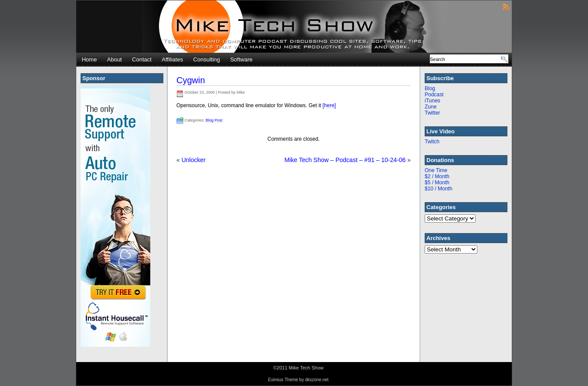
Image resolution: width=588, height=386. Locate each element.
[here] (329, 105)
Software (241, 59)
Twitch (432, 142)
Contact (142, 59)
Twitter (432, 113)
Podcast (434, 95)
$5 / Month (437, 183)
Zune (431, 107)
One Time (436, 170)
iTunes (433, 101)
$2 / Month (437, 176)
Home (90, 59)
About (115, 59)
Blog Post (214, 120)
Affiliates (172, 59)
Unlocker (194, 160)
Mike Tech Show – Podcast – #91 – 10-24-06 (345, 160)
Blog (430, 88)
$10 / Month (438, 189)
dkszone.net (317, 380)
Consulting (207, 59)
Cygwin (191, 80)
